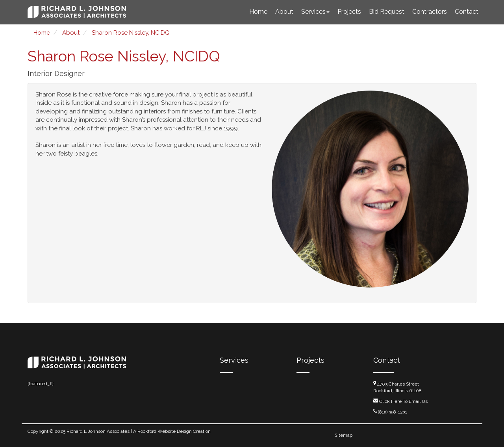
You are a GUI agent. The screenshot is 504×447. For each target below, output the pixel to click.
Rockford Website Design (165, 431)
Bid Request (387, 12)
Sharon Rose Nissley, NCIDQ (131, 33)
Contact (467, 12)
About (284, 12)
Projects (349, 12)
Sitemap (344, 435)
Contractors (430, 12)
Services (315, 12)
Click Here (390, 401)
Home (258, 12)
